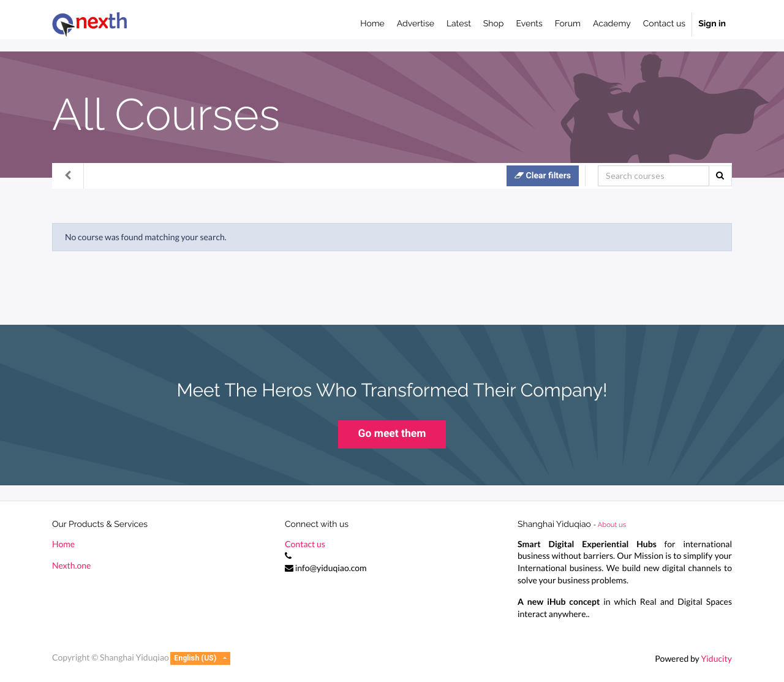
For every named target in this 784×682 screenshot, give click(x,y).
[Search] (654, 176)
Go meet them (392, 434)
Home (63, 544)
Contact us (305, 544)
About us (612, 525)
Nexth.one (71, 565)
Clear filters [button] (543, 176)
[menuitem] (372, 25)
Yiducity (716, 658)
